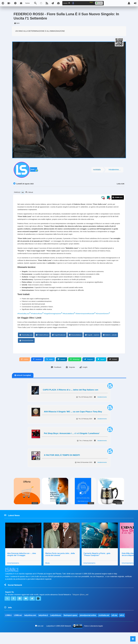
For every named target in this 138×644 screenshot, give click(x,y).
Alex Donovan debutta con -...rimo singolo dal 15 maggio (22, 565)
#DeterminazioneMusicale (88, 322)
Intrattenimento (115, 170)
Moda (48, 573)
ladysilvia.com (30, 627)
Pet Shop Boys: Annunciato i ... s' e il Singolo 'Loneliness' (72, 443)
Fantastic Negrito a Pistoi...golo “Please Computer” (97, 565)
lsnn (33, 170)
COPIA (25, 369)
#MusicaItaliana (71, 322)
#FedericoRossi (37, 322)
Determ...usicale (110, 345)
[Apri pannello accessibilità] (15, 3)
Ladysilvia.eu (56, 627)
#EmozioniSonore (106, 322)
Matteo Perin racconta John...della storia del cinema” (60, 565)
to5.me (115, 627)
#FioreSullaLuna (24, 322)
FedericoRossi (42, 345)
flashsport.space (70, 627)
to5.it (122, 627)
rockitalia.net (104, 627)
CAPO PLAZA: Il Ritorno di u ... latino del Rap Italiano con (70, 400)
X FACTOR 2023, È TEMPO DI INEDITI (62, 465)
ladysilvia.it (43, 627)
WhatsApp (75, 369)
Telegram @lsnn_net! (80, 606)
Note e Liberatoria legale (94, 637)
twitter (50, 369)
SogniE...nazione (92, 345)
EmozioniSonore (26, 350)
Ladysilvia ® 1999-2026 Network (59, 637)
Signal (101, 369)
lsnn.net (39, 637)
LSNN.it (8, 627)
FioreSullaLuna (26, 345)
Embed (113, 369)
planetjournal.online (88, 627)
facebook (37, 369)
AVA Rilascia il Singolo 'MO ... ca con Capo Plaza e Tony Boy (73, 421)
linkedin (61, 369)
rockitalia (97, 170)
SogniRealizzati (58, 345)
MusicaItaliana (75, 345)
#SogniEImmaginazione (54, 322)
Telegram (89, 369)
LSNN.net (18, 627)
